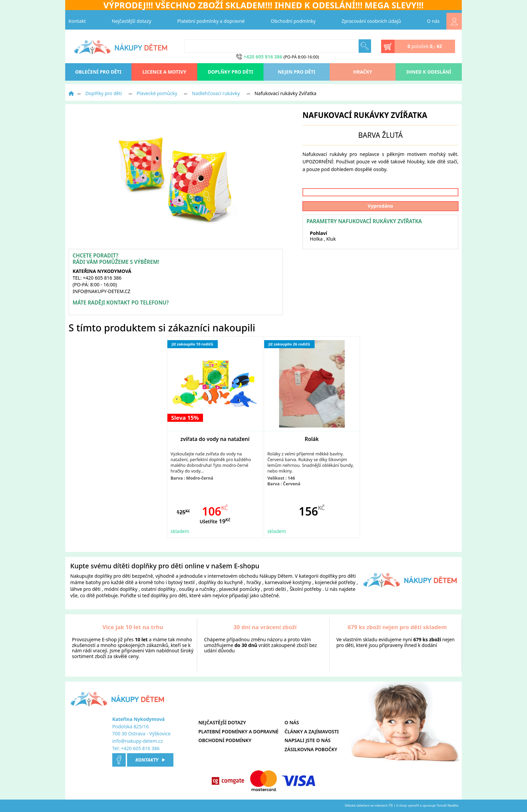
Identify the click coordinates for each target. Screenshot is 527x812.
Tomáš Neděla (448, 805)
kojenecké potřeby (335, 582)
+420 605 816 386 (140, 748)
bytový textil (181, 582)
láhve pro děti (85, 589)
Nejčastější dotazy (131, 21)
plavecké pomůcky (239, 589)
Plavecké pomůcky (157, 93)
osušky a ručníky (197, 589)
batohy (93, 582)
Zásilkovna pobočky (311, 749)
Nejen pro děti (296, 72)
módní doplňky (121, 589)
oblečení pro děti (98, 72)
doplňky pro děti (113, 576)
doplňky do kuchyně (220, 582)
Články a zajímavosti (312, 732)
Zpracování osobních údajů (371, 21)
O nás (433, 21)
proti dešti (275, 589)
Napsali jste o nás (308, 740)
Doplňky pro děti (230, 72)
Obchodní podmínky (293, 21)
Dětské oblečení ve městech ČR (369, 805)
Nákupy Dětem (276, 576)
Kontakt (77, 21)
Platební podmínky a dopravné (211, 21)
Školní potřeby (306, 589)
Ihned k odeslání (429, 72)
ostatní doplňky (159, 589)
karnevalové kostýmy (288, 582)
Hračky (363, 72)
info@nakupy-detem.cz (137, 741)
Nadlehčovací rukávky (216, 93)
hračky (254, 582)
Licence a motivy (165, 72)
